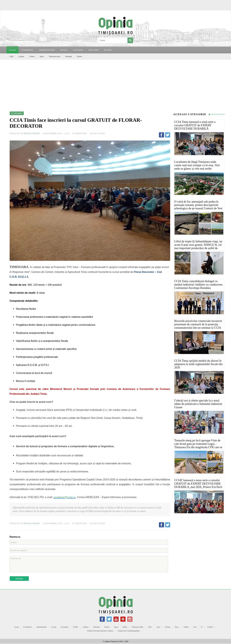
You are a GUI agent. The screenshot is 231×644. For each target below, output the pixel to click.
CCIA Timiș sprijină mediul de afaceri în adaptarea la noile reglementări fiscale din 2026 (198, 364)
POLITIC (108, 50)
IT (202, 627)
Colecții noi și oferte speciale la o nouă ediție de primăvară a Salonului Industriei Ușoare (198, 404)
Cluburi (210, 627)
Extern (79, 56)
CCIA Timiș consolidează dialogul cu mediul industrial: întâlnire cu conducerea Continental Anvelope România (198, 285)
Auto (158, 627)
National (68, 56)
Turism (32, 56)
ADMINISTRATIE (47, 50)
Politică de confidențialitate (129, 631)
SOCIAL (64, 50)
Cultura (21, 56)
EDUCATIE (94, 50)
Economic (65, 627)
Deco (177, 627)
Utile (12, 56)
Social (54, 627)
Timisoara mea (54, 56)
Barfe (125, 627)
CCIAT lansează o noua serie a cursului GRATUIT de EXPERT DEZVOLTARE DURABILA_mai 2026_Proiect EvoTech (198, 484)
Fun (195, 627)
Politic (76, 627)
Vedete (186, 627)
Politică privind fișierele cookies (100, 631)
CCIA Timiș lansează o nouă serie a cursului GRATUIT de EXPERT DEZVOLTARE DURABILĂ (195, 125)
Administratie (41, 627)
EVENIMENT (27, 50)
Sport (42, 56)
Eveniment (27, 627)
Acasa (13, 50)
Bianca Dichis (32, 133)
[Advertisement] (116, 84)
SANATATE (78, 50)
